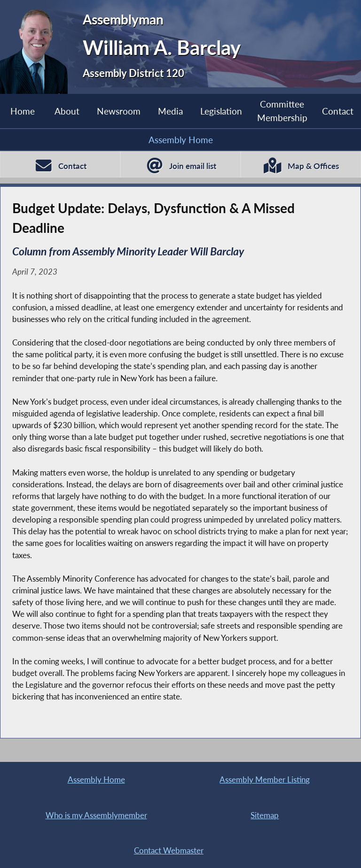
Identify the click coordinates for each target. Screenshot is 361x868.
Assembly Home (181, 140)
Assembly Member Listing (265, 780)
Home (23, 111)
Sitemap (265, 815)
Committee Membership (282, 111)
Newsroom (119, 111)
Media (170, 111)
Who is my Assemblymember (96, 815)
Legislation (221, 111)
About (67, 111)
